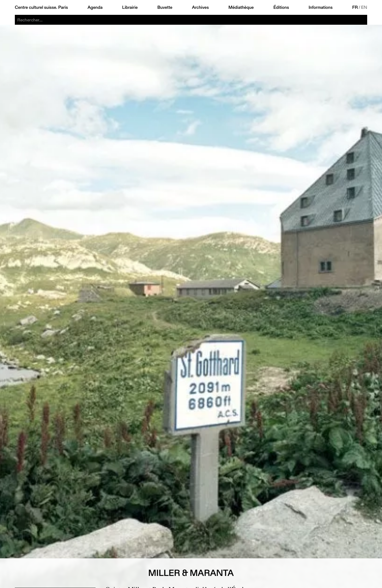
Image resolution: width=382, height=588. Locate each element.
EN (364, 7)
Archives (200, 7)
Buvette (165, 7)
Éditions (281, 7)
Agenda (95, 7)
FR (355, 7)
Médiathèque (241, 7)
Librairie (130, 7)
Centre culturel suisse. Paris (41, 7)
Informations (321, 7)
